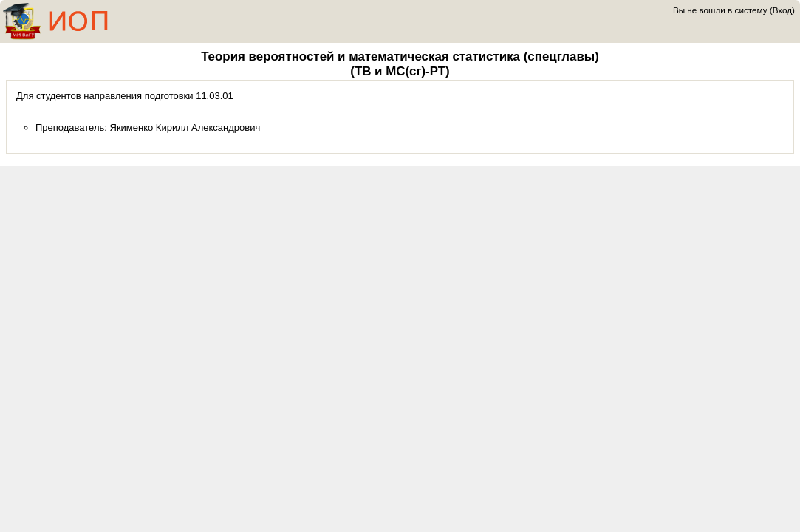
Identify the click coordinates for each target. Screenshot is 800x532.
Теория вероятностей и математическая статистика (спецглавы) (400, 57)
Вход (782, 10)
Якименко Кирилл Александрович (185, 127)
